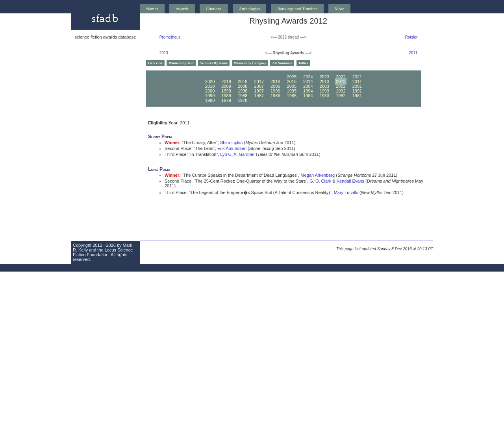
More (339, 9)
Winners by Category (250, 63)
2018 (243, 81)
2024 (308, 77)
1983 (324, 96)
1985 (292, 96)
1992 (341, 91)
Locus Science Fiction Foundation (103, 252)
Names (152, 9)
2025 (292, 77)
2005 (292, 86)
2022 (341, 77)
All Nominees (282, 63)
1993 (324, 91)
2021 (357, 77)
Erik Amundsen (232, 148)
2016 (275, 81)
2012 (341, 81)
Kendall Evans (350, 181)
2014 (308, 81)
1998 (243, 91)
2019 (226, 81)
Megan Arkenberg (318, 175)
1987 (259, 96)
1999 (226, 91)
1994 (308, 91)
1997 (259, 91)
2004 (308, 86)
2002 (341, 86)
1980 (210, 100)
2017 (259, 81)
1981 (357, 96)
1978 (243, 100)
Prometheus (170, 37)
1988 (243, 96)
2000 (210, 91)
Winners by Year (181, 63)
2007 (259, 86)
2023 (324, 77)
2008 (243, 86)
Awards (182, 9)
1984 (308, 96)
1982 (341, 96)
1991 (357, 91)
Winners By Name (214, 63)
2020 (210, 81)
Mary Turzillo (346, 192)
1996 (275, 91)
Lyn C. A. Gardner (237, 154)
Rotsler (411, 37)
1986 (275, 96)
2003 (324, 86)
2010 (210, 86)
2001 (357, 86)
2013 (164, 53)
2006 (275, 86)
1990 (210, 96)
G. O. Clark (320, 181)
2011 (413, 53)
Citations (214, 9)
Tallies (303, 63)
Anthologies (250, 9)
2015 (292, 81)
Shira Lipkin (231, 142)
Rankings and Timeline (297, 9)
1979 (226, 100)
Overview (155, 63)
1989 (226, 96)
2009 (226, 86)
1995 (292, 91)
